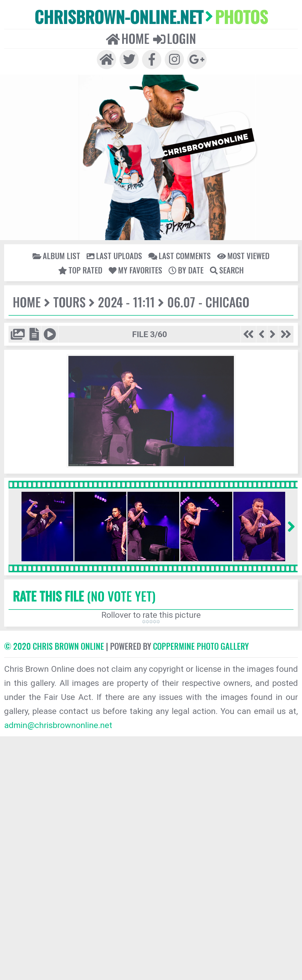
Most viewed (243, 256)
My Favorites (135, 270)
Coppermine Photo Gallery (201, 646)
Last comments (180, 256)
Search (227, 270)
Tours (69, 302)
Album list (56, 256)
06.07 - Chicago (208, 302)
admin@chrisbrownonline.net (58, 725)
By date (186, 270)
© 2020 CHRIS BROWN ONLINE (54, 646)
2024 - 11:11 (126, 302)
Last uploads (114, 256)
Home (128, 38)
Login (175, 38)
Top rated (80, 270)
